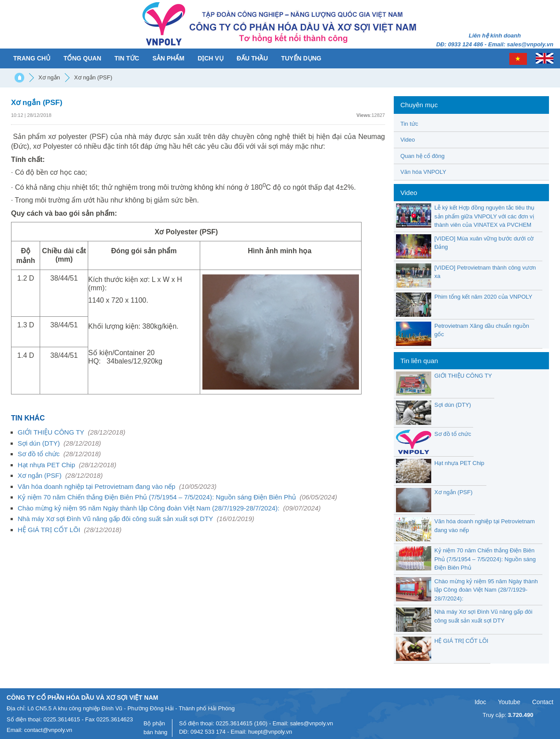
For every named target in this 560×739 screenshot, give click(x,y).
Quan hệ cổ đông (422, 156)
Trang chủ (32, 58)
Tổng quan (82, 58)
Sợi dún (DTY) (59, 443)
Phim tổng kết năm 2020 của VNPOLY (483, 297)
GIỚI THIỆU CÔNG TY (71, 432)
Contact (543, 702)
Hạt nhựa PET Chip (67, 465)
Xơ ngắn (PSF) (93, 77)
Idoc (480, 702)
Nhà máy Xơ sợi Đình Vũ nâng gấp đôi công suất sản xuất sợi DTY (136, 519)
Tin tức (127, 58)
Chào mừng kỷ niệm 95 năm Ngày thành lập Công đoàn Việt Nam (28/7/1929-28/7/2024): (169, 508)
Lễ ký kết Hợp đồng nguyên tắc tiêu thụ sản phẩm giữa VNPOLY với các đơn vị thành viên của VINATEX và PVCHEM (484, 216)
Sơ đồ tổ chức (59, 454)
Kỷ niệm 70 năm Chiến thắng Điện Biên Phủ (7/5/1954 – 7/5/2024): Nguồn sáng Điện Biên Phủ (177, 497)
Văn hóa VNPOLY (423, 172)
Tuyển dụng (301, 58)
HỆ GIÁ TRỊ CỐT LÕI (69, 530)
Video (408, 140)
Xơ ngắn (49, 77)
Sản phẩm (168, 58)
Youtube (509, 702)
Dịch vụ (211, 58)
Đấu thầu (252, 58)
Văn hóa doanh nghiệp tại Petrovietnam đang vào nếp (117, 486)
